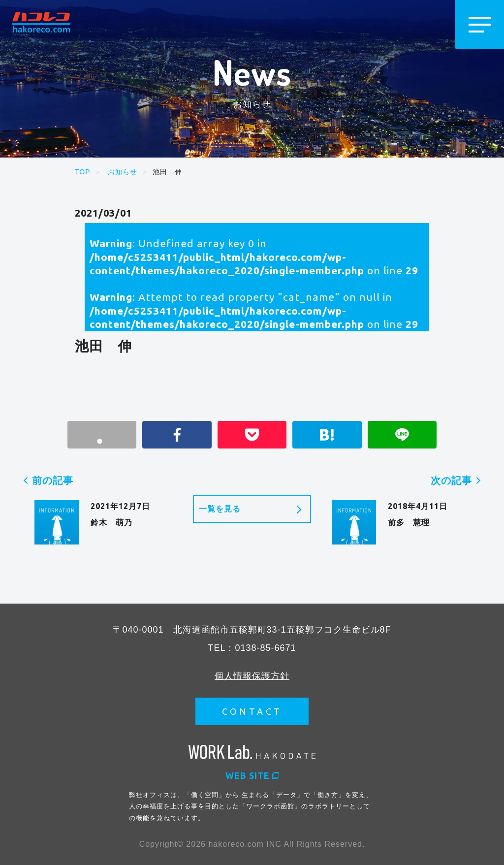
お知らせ (123, 172)
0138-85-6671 (265, 648)
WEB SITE (252, 775)
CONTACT (252, 711)
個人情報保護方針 (252, 676)
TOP (83, 172)
